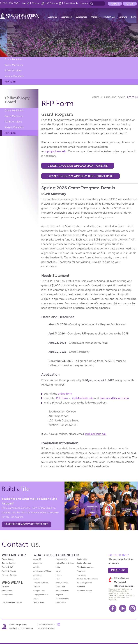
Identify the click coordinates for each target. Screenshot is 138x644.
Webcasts (81, 587)
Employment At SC (41, 595)
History (59, 567)
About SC (53, 17)
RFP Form (10, 82)
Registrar (59, 595)
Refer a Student (62, 591)
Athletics (95, 17)
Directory (36, 3)
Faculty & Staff (7, 567)
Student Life (109, 17)
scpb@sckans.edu (56, 151)
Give (130, 4)
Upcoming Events (84, 583)
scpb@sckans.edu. (96, 434)
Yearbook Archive (85, 591)
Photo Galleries (62, 583)
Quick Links (69, 3)
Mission (59, 575)
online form (65, 394)
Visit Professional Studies (12, 603)
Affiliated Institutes (41, 583)
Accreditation (7, 591)
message (59, 624)
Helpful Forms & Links (65, 563)
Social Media (61, 602)
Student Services (84, 563)
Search (85, 3)
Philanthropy (17, 100)
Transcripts (82, 575)
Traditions (81, 571)
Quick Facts (60, 587)
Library (58, 571)
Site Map (5, 587)
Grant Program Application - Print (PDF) (80, 176)
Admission (67, 17)
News (134, 17)
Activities (37, 567)
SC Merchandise (62, 599)
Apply (115, 4)
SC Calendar (52, 3)
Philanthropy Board (113, 97)
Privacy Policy (7, 595)
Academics (81, 17)
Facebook (113, 608)
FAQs (35, 599)
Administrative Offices (42, 571)
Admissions (38, 575)
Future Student (8, 559)
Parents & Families (9, 575)
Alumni (123, 17)
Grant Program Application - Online (78, 166)
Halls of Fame (39, 602)
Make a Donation (14, 76)
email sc (118, 570)
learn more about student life (26, 524)
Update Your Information (88, 579)
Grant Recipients (14, 59)
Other (96, 97)
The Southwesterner (86, 567)
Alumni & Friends (9, 571)
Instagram (133, 608)
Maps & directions (46, 628)
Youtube (123, 608)
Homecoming (61, 559)
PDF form (62, 398)
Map (24, 3)
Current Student (8, 563)
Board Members (14, 65)
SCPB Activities (13, 71)
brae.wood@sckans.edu (114, 398)
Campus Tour (39, 591)
